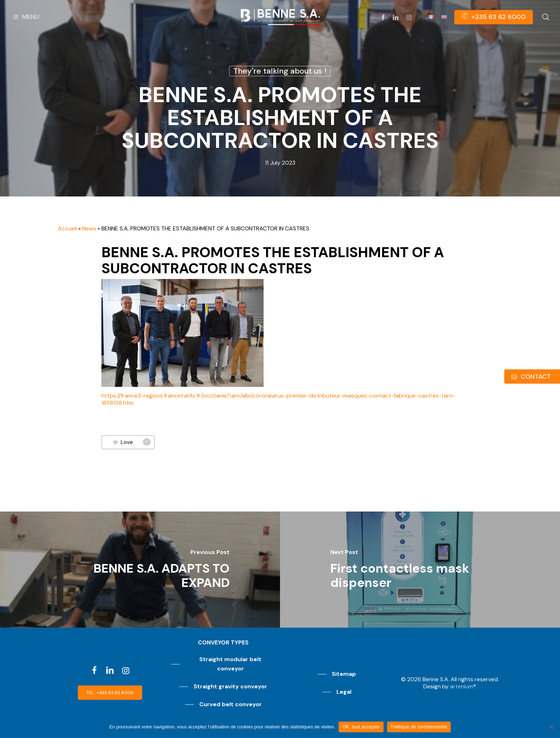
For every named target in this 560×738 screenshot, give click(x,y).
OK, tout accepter (361, 727)
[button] (110, 693)
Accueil (67, 228)
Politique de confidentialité (419, 727)
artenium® (463, 686)
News (89, 228)
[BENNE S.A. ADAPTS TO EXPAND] (140, 570)
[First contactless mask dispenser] (420, 570)
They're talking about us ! (280, 71)
